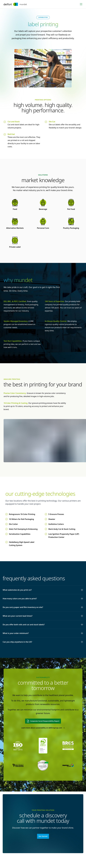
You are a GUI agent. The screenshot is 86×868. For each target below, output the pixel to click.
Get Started (43, 836)
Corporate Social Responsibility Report (43, 721)
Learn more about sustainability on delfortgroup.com (43, 728)
